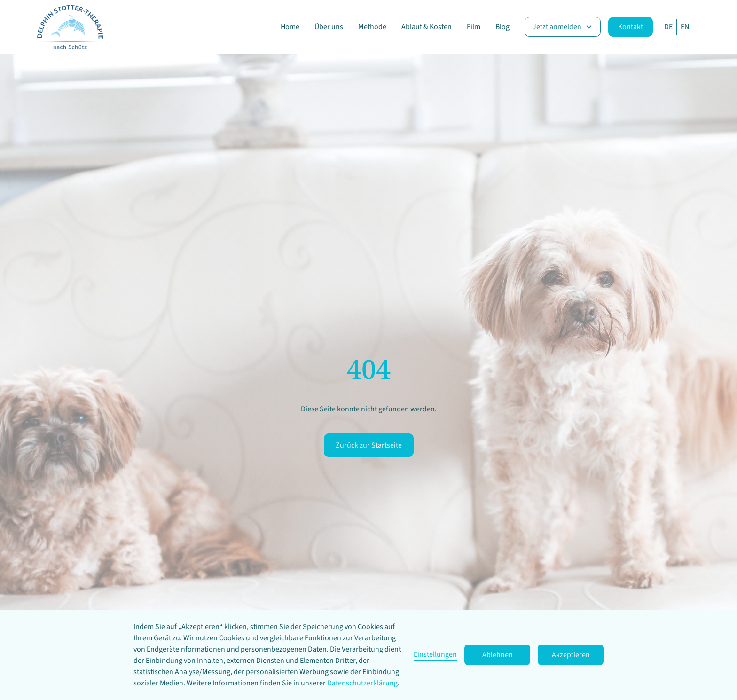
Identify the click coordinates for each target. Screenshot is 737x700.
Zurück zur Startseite (369, 445)
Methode (372, 27)
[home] (70, 27)
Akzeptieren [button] (571, 655)
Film (474, 27)
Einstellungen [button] (435, 654)
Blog (502, 27)
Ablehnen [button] (498, 655)
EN (685, 27)
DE (668, 27)
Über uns (329, 27)
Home (290, 27)
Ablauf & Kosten (427, 27)
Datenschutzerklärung (362, 683)
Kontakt (631, 27)
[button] (563, 27)
